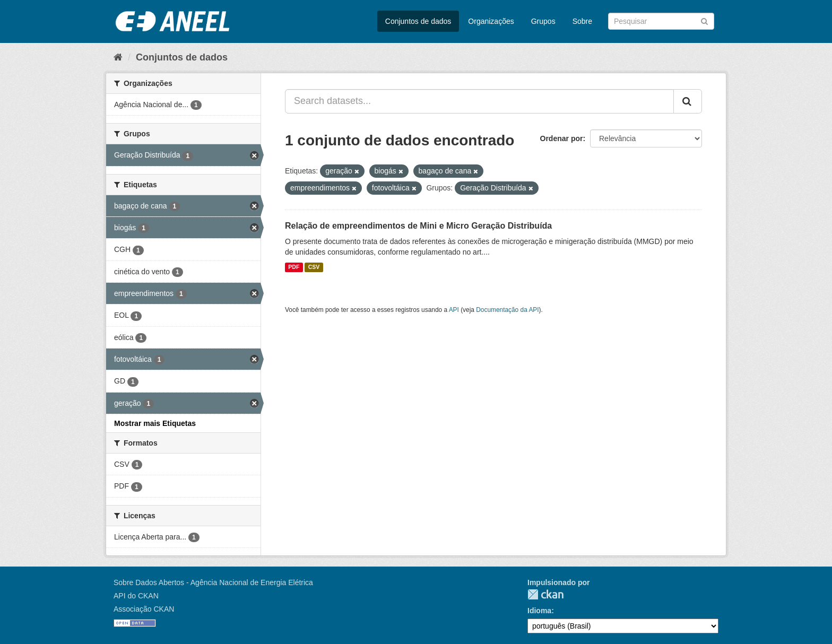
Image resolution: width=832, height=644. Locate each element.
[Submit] (704, 20)
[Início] (118, 57)
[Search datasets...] (479, 101)
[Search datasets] (661, 21)
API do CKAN (136, 596)
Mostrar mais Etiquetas (155, 423)
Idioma (539, 611)
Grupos (543, 21)
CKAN (545, 594)
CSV (314, 267)
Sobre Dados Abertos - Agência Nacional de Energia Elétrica (213, 582)
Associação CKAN (144, 609)
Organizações (491, 21)
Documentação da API (507, 310)
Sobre (582, 21)
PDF (294, 267)
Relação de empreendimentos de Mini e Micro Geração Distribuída (418, 226)
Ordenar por (562, 138)
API (454, 310)
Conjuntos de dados (418, 21)
